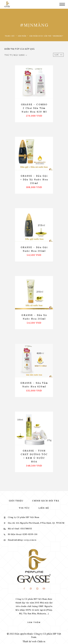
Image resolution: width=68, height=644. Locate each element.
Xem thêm (34, 622)
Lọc (58, 55)
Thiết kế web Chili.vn (34, 641)
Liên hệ (44, 508)
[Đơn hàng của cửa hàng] (16, 55)
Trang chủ (10, 36)
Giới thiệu (16, 501)
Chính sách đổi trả (46, 501)
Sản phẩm (22, 36)
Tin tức (24, 508)
